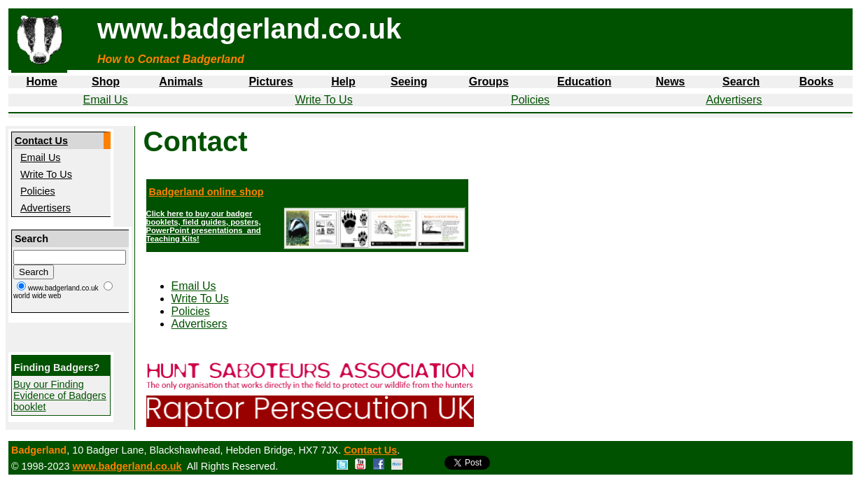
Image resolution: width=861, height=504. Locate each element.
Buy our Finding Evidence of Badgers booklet (60, 395)
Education (584, 82)
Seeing (409, 82)
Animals (181, 82)
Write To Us (324, 100)
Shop (106, 82)
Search (741, 82)
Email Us (106, 100)
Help (343, 82)
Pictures (271, 82)
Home (41, 82)
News (671, 82)
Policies (530, 100)
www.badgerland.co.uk (127, 466)
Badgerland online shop (206, 192)
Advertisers (734, 100)
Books (817, 82)
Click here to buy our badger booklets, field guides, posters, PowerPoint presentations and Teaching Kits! (204, 226)
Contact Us (41, 141)
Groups (489, 82)
